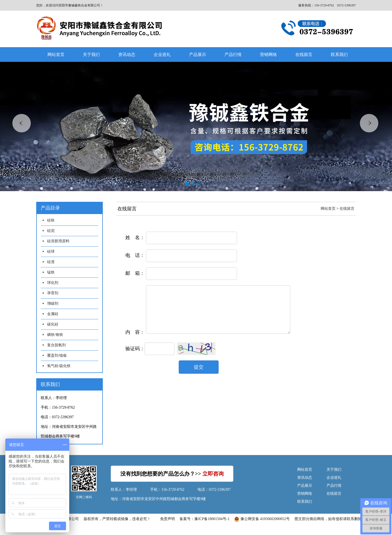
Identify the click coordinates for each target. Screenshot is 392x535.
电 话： (135, 255)
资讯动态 (127, 55)
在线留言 (304, 55)
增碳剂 (53, 303)
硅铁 (51, 220)
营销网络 (268, 55)
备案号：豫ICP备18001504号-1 (204, 519)
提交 (199, 375)
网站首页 (56, 55)
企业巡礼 (162, 55)
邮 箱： (135, 273)
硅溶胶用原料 (58, 241)
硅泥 (51, 231)
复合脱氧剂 (56, 345)
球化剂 (53, 283)
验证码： (135, 357)
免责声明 (168, 519)
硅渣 (51, 262)
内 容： (135, 340)
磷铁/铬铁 (55, 335)
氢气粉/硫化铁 (59, 366)
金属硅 (53, 314)
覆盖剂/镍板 (57, 355)
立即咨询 (213, 474)
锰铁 (51, 272)
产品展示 (198, 55)
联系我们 (339, 55)
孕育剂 (53, 293)
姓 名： (135, 238)
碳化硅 (53, 324)
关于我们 (91, 55)
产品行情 (233, 55)
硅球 (51, 252)
